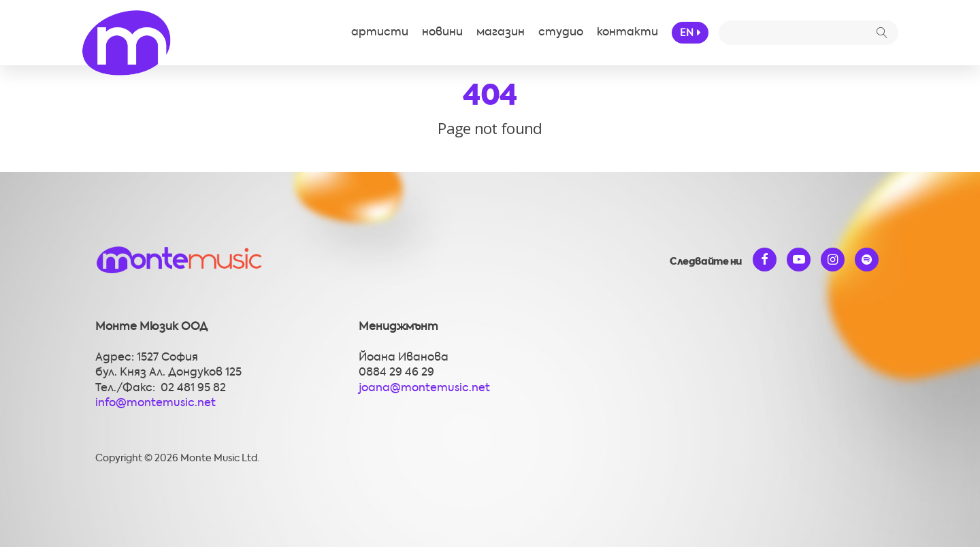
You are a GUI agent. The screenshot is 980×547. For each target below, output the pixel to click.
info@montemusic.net (156, 403)
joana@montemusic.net (424, 388)
